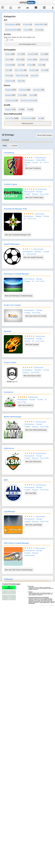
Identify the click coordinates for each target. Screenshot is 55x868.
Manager (8, 95)
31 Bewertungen (41, 485)
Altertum (30, 60)
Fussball (8, 65)
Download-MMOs (11, 30)
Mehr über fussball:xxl (26, 405)
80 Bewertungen (41, 158)
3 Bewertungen (40, 336)
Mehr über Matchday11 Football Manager (19, 296)
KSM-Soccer (9, 448)
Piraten (30, 65)
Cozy (7, 70)
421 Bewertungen (41, 189)
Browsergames (10, 24)
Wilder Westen (21, 76)
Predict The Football (12, 305)
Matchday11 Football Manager (16, 274)
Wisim (19, 60)
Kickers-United (10, 362)
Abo (40, 118)
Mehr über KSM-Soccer (33, 462)
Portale (38, 30)
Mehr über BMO (31, 493)
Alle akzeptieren (9, 588)
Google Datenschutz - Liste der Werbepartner (41, 603)
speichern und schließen (9, 598)
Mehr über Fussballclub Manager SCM (18, 235)
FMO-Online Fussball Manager (16, 543)
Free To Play (10, 118)
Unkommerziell (26, 118)
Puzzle (20, 95)
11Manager (8, 579)
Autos (40, 65)
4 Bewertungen (40, 517)
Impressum (42, 605)
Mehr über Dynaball (32, 345)
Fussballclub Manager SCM (15, 209)
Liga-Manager (10, 512)
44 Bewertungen (41, 422)
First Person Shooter (28, 100)
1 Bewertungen (39, 214)
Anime (7, 60)
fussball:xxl (9, 392)
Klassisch (9, 109)
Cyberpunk (9, 81)
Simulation (37, 90)
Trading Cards (10, 100)
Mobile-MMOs (39, 24)
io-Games (26, 24)
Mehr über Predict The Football (36, 316)
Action (32, 95)
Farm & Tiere (19, 70)
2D (19, 109)
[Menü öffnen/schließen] (2, 7)
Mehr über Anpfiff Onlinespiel (33, 257)
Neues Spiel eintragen (45, 135)
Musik (43, 70)
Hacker (33, 76)
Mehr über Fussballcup (33, 168)
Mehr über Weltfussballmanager (36, 430)
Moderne (43, 60)
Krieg (42, 54)
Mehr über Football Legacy (34, 197)
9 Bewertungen (33, 397)
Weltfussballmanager (13, 417)
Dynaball (7, 331)
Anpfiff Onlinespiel (12, 244)
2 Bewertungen (38, 249)
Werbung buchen (28, 123)
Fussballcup (9, 153)
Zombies (32, 70)
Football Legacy (10, 184)
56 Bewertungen (41, 453)
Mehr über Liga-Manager (34, 525)
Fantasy (8, 54)
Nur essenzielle (9, 592)
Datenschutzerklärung (50, 605)
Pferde (8, 76)
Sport (20, 65)
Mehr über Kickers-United (32, 376)
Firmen (26, 30)
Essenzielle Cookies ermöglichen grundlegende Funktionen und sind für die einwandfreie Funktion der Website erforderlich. (40, 588)
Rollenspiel (23, 90)
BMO (6, 480)
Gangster (31, 54)
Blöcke (20, 81)
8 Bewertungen (40, 548)
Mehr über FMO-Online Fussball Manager (19, 570)
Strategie (8, 90)
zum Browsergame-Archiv (27, 44)
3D (28, 109)
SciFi (19, 54)
